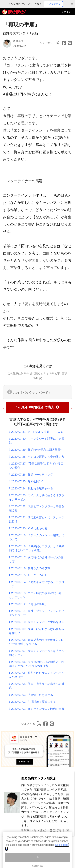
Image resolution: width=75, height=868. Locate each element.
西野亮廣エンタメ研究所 (21, 33)
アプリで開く (53, 4)
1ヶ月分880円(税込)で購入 (37, 407)
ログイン (66, 12)
